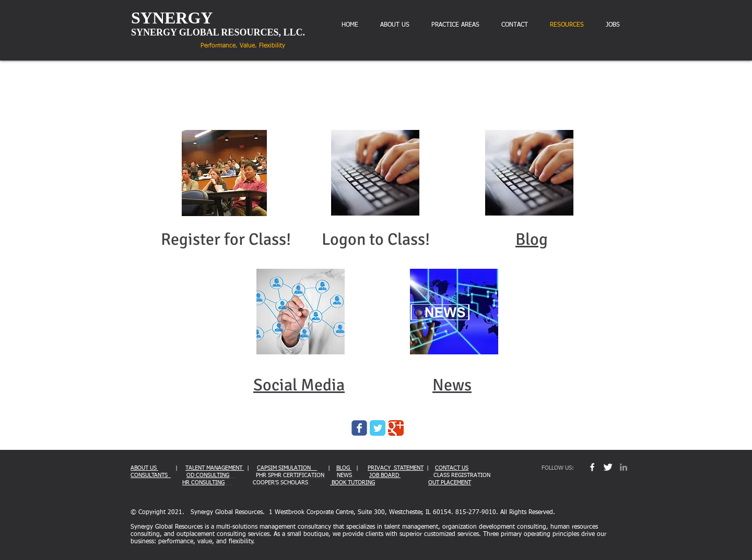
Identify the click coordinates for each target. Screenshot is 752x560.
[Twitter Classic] (378, 428)
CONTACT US (452, 468)
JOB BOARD (385, 475)
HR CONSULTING (203, 482)
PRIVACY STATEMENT (396, 468)
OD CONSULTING (208, 475)
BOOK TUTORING (352, 482)
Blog (532, 239)
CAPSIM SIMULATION (287, 468)
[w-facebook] (592, 467)
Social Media (299, 385)
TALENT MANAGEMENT (215, 468)
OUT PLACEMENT (450, 482)
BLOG (344, 468)
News (452, 385)
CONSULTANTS (151, 475)
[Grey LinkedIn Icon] (624, 467)
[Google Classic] (396, 428)
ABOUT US (144, 468)
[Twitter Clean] (608, 467)
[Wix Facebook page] (359, 428)
